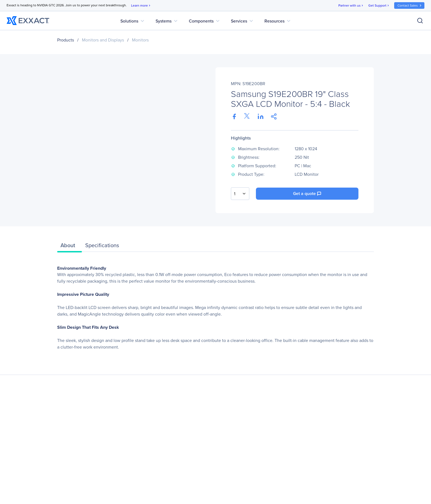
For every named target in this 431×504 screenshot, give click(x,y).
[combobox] (240, 194)
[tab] (70, 247)
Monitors (140, 40)
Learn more (141, 6)
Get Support (379, 6)
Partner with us (351, 6)
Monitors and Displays (103, 40)
